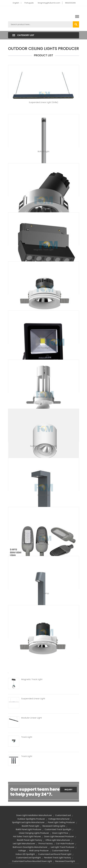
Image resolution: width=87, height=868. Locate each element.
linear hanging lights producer (34, 833)
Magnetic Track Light (43, 250)
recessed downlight (65, 861)
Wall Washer (44, 201)
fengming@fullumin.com (49, 3)
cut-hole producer (65, 844)
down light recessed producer (59, 836)
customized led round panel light (55, 854)
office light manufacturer (58, 840)
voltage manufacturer (59, 819)
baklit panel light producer (28, 829)
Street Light (43, 544)
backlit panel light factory (30, 840)
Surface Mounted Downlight (43, 446)
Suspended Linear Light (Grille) (44, 102)
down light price (60, 833)
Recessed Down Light (44, 299)
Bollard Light (44, 151)
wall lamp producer (39, 851)
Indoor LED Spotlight (25, 854)
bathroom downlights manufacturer (30, 847)
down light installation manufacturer (34, 815)
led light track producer (63, 847)
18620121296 (70, 3)
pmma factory (46, 844)
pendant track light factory (57, 858)
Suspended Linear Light (33, 699)
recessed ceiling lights (54, 826)
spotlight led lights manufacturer (28, 822)
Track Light (27, 737)
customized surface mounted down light (32, 861)
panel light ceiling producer (61, 822)
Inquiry (68, 790)
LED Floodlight (44, 348)
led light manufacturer (24, 844)
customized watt (60, 851)
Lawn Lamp (43, 593)
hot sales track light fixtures (27, 836)
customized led (63, 815)
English (16, 3)
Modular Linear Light (32, 718)
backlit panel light (31, 826)
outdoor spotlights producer (31, 819)
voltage (22, 851)
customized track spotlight (58, 829)
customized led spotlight (28, 858)
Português (29, 3)
